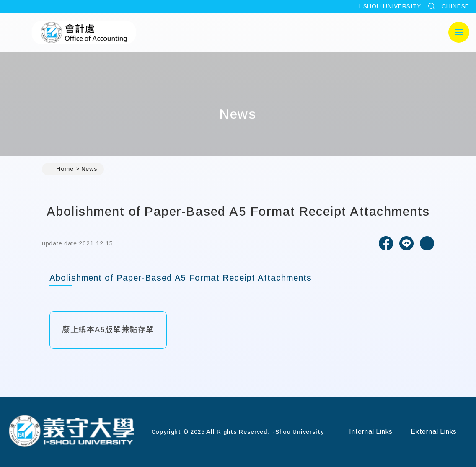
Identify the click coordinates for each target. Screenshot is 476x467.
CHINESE (455, 6)
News (89, 169)
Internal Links (371, 432)
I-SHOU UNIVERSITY (390, 6)
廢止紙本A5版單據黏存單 (108, 330)
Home (61, 169)
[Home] (71, 432)
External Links (434, 432)
